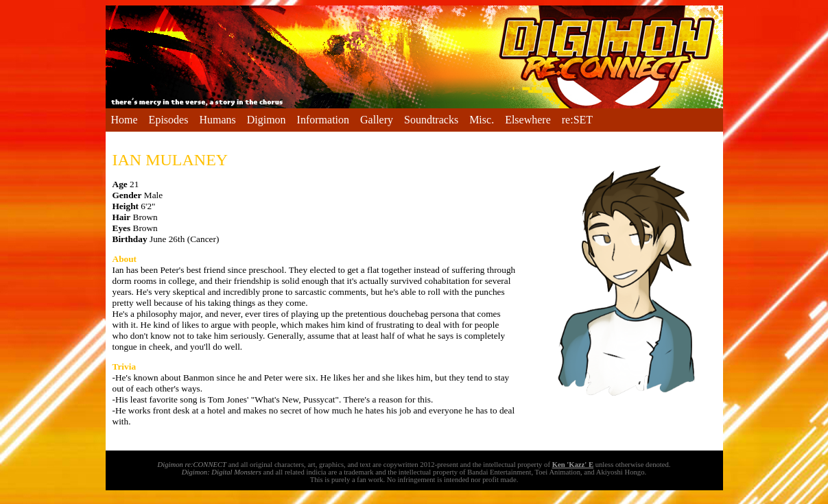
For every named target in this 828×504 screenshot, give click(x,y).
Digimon (267, 120)
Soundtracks (431, 120)
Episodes (169, 120)
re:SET (577, 120)
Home (125, 120)
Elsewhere (528, 120)
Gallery (377, 120)
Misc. (482, 120)
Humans (217, 120)
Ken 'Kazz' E (573, 465)
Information (323, 120)
